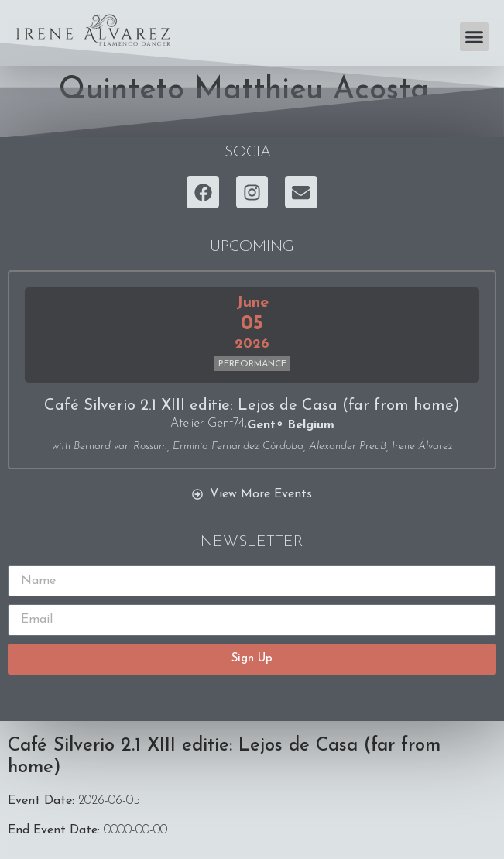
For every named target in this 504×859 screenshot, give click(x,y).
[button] (475, 37)
